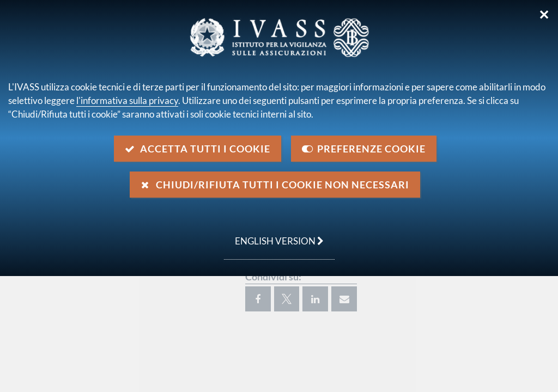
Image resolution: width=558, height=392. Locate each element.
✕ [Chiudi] (544, 15)
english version (274, 235)
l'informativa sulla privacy (127, 100)
